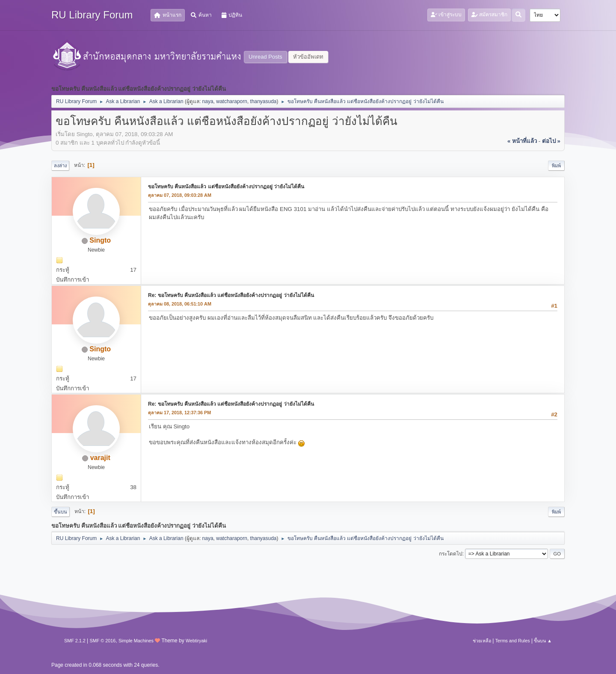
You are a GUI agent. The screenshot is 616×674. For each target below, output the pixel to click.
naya (208, 101)
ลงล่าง (60, 166)
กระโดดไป (451, 554)
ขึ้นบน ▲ (543, 641)
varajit (100, 458)
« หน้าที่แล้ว (522, 141)
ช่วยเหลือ (482, 641)
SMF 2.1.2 (75, 641)
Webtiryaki (196, 641)
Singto (100, 240)
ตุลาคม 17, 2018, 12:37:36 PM (179, 413)
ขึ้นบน (61, 512)
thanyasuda (264, 101)
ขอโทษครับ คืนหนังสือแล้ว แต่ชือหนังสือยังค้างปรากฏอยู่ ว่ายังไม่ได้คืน (226, 187)
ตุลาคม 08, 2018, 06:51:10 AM (180, 304)
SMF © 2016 (103, 641)
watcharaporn (232, 101)
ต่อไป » (551, 141)
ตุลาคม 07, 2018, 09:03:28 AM (180, 195)
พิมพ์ (556, 166)
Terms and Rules (513, 641)
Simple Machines (136, 641)
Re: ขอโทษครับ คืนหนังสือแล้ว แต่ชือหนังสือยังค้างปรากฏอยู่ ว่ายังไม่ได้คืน (231, 295)
